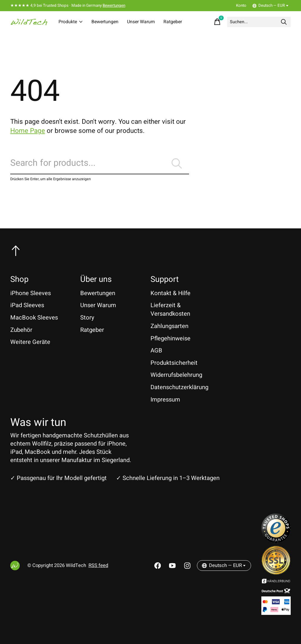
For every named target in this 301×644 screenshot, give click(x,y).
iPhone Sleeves (31, 293)
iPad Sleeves (27, 305)
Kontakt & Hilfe (170, 293)
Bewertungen (114, 6)
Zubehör (21, 330)
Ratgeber (179, 22)
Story (87, 318)
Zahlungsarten (169, 326)
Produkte (71, 22)
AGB (156, 351)
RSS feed (98, 566)
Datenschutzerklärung (179, 387)
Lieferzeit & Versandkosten (170, 310)
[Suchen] (255, 22)
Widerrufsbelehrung (176, 375)
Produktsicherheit (174, 363)
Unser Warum (145, 22)
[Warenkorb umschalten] (209, 22)
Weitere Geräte (30, 342)
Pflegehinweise (170, 338)
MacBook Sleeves (34, 318)
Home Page (28, 131)
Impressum (165, 400)
